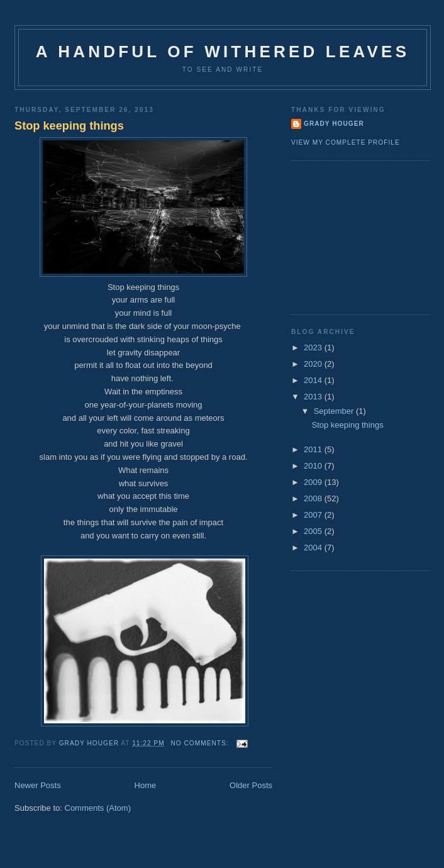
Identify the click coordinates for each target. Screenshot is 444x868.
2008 (314, 498)
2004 (314, 548)
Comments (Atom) (98, 808)
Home (146, 785)
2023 (314, 348)
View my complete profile (346, 142)
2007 (314, 515)
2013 (314, 397)
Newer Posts (38, 785)
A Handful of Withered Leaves (223, 52)
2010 (314, 466)
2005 (314, 531)
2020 (314, 364)
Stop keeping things (69, 126)
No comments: (201, 743)
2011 (314, 449)
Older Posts (251, 785)
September (335, 411)
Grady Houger (334, 124)
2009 (314, 482)
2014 (314, 380)
